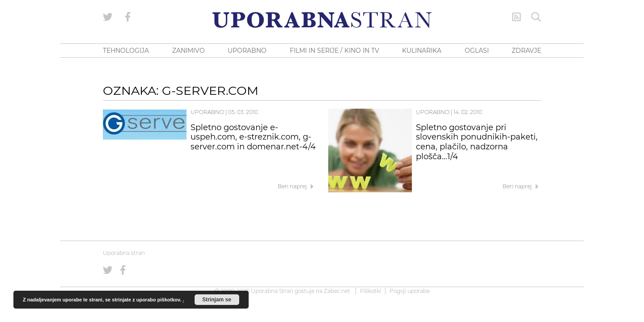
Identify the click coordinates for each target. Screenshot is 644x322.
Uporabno (207, 112)
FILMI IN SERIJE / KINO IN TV (335, 51)
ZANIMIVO (189, 51)
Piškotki (371, 291)
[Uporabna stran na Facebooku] (128, 17)
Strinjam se (217, 300)
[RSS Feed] (517, 17)
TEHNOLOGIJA (126, 51)
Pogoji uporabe (410, 291)
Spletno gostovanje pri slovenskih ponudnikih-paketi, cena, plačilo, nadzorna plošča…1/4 (477, 142)
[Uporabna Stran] (322, 20)
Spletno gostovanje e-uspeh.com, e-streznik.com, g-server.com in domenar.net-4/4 (253, 137)
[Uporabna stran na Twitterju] (108, 17)
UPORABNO (247, 51)
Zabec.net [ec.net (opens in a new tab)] (337, 291)
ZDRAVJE (526, 51)
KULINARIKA (422, 51)
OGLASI (477, 51)
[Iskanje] (536, 17)
